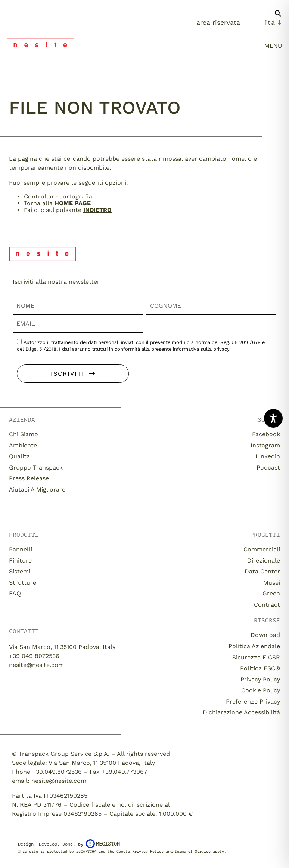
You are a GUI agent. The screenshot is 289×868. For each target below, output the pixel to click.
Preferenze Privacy (253, 701)
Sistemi (20, 571)
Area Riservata (218, 22)
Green (271, 593)
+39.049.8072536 (57, 772)
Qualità (19, 456)
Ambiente (23, 445)
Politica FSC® (260, 668)
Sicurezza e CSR (256, 657)
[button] (278, 16)
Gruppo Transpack (36, 467)
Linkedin (268, 456)
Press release (29, 478)
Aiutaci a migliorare (37, 490)
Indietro (97, 210)
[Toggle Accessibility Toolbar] (273, 418)
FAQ (15, 593)
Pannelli (21, 549)
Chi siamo (24, 434)
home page (73, 203)
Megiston (103, 844)
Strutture (23, 583)
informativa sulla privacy (201, 349)
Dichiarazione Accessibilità (241, 712)
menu (273, 46)
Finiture (20, 561)
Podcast (268, 467)
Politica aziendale (254, 646)
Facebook (266, 434)
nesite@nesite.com (36, 665)
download (265, 635)
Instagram (265, 445)
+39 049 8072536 (34, 656)
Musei (272, 583)
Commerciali (262, 549)
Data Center (262, 571)
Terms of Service (193, 851)
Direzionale (264, 561)
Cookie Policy (261, 690)
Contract (267, 605)
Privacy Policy (260, 679)
